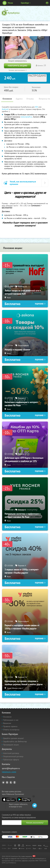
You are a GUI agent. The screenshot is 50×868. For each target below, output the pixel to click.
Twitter (11, 782)
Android (5, 109)
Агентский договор (11, 753)
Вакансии (7, 723)
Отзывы (30, 99)
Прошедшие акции (11, 745)
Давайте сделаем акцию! (13, 738)
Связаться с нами (9, 772)
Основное (7, 99)
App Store (9, 800)
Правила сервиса (10, 726)
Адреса (19, 99)
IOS (37, 107)
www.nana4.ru (26, 117)
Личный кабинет (47, 3)
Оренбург (25, 3)
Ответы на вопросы (11, 730)
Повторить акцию (17, 66)
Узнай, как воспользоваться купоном (23, 183)
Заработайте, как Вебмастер (15, 741)
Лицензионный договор (13, 756)
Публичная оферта (11, 760)
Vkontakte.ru (7, 782)
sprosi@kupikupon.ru (11, 768)
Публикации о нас (11, 720)
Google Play (24, 800)
